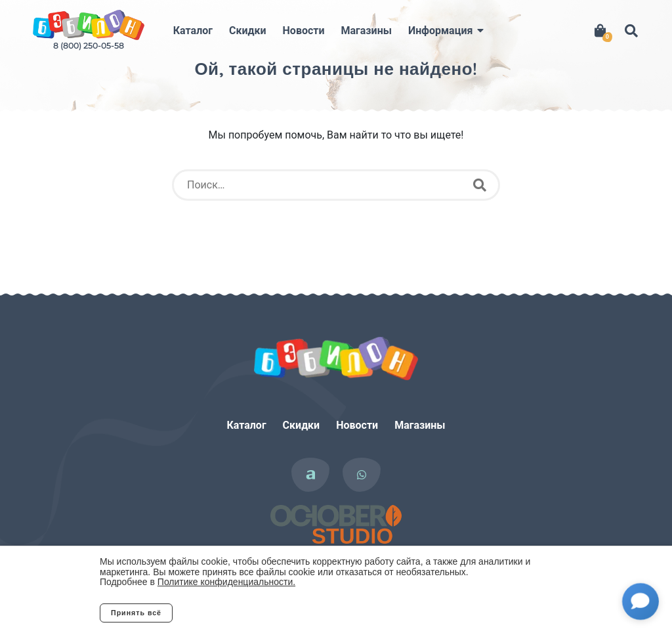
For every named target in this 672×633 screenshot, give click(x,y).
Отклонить (224, 613)
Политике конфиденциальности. (226, 582)
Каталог (193, 31)
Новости (304, 31)
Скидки (248, 31)
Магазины (367, 31)
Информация (440, 31)
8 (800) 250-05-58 (89, 46)
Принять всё (136, 613)
